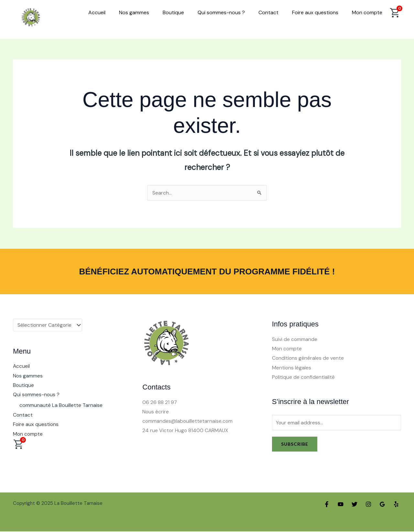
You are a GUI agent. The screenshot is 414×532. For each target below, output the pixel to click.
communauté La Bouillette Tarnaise (61, 406)
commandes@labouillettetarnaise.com (188, 421)
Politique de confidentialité (304, 378)
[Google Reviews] (382, 505)
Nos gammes (134, 12)
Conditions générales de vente (308, 358)
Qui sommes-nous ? (221, 12)
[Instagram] (368, 505)
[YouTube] (341, 505)
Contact (268, 12)
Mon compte (367, 12)
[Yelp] (396, 505)
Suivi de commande (295, 339)
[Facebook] (327, 505)
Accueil (97, 12)
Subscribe (295, 445)
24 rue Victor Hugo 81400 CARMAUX (186, 431)
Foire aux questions (315, 12)
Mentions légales (292, 368)
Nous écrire (156, 412)
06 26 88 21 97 (160, 402)
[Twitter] (354, 505)
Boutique (173, 12)
